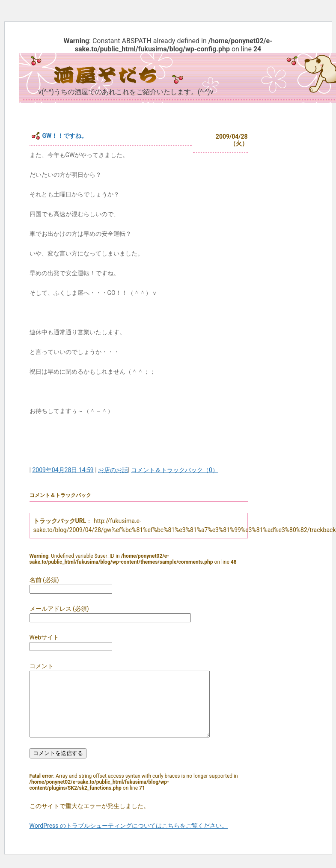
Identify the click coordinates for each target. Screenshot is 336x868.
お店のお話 (113, 470)
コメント (42, 666)
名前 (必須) (44, 580)
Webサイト (45, 637)
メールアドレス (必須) (59, 609)
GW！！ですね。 (65, 136)
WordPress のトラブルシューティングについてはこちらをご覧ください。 (129, 838)
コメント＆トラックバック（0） (175, 470)
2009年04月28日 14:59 (63, 470)
